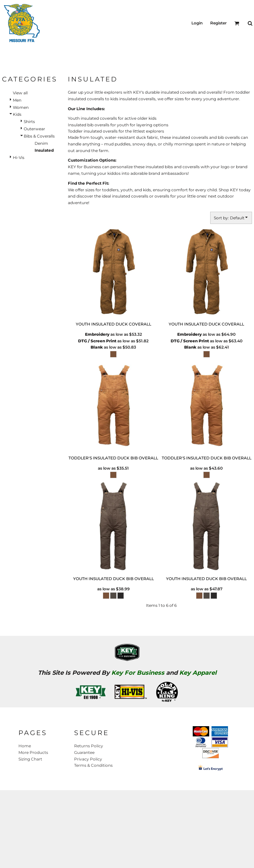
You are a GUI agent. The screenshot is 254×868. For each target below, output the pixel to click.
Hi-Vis (19, 157)
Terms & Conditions (93, 765)
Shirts (29, 122)
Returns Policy (89, 746)
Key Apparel (198, 673)
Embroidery (97, 334)
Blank (97, 347)
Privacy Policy (88, 759)
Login (197, 23)
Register (218, 23)
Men (17, 100)
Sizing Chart (30, 759)
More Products (33, 752)
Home (25, 746)
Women (21, 107)
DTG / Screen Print (97, 341)
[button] (237, 23)
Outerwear (34, 129)
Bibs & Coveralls (39, 136)
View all (20, 93)
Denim (41, 143)
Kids (17, 114)
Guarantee (84, 752)
